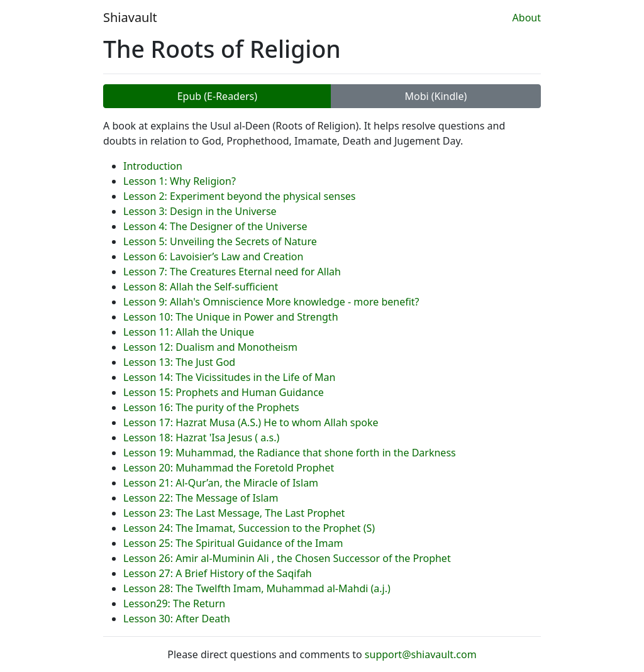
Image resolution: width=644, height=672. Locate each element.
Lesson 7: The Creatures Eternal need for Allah (232, 272)
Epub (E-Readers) (217, 96)
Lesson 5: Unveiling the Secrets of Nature (220, 241)
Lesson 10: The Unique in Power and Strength (231, 317)
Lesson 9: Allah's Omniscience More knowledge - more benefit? (271, 302)
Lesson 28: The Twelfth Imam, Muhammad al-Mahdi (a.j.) (257, 588)
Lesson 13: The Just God (179, 362)
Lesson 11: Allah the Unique (189, 332)
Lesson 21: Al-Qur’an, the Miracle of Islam (221, 483)
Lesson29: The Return (174, 603)
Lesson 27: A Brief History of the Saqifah (218, 573)
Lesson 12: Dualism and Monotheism (210, 347)
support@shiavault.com (421, 654)
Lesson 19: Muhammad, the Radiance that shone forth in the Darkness (290, 453)
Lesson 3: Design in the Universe (200, 211)
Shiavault (130, 17)
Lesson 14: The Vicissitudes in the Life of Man (229, 377)
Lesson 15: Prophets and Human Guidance (224, 392)
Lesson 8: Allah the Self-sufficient (201, 287)
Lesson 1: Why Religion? (180, 181)
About (527, 18)
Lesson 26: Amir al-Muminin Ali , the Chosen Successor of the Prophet (287, 558)
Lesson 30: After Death (177, 619)
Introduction (153, 166)
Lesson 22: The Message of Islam (201, 498)
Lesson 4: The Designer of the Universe (215, 226)
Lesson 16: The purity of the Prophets (211, 407)
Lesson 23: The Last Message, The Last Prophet (234, 513)
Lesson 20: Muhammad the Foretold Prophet (229, 468)
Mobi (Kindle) (436, 96)
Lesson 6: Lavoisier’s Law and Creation (213, 256)
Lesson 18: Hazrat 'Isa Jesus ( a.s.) (201, 438)
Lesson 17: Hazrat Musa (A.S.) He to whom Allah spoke (251, 422)
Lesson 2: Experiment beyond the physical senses (240, 196)
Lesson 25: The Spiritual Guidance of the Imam (233, 543)
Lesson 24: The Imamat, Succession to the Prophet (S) (249, 528)
